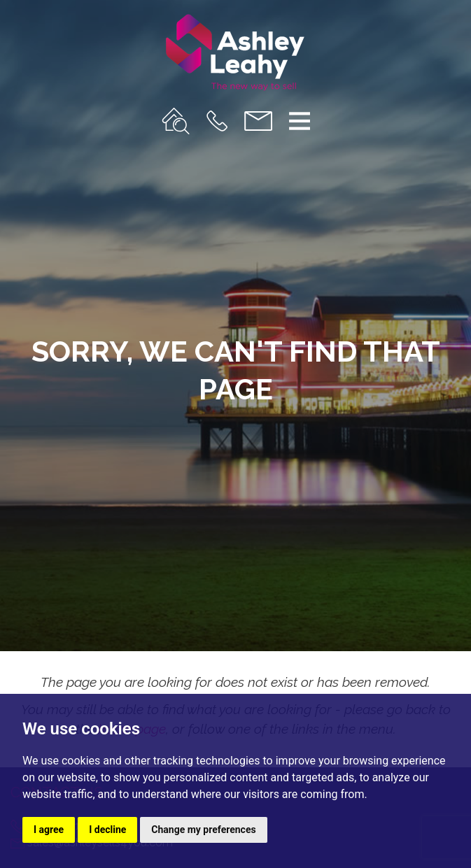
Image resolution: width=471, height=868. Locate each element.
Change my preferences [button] (203, 830)
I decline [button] (107, 830)
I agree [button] (49, 830)
